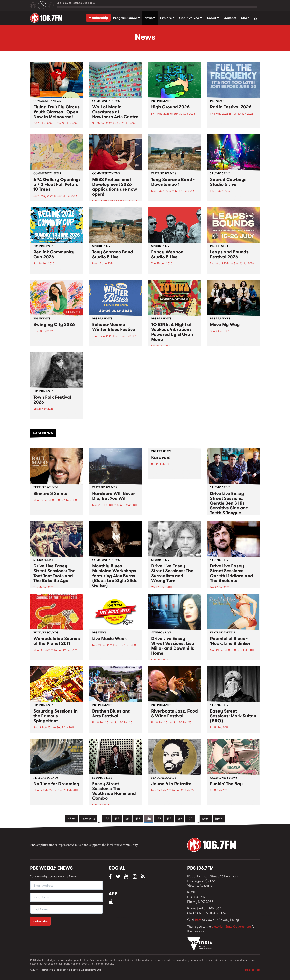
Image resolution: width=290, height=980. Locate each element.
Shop (245, 18)
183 (117, 819)
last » (219, 819)
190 (190, 819)
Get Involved (191, 18)
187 (159, 819)
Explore (167, 18)
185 (138, 819)
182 (107, 819)
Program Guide (126, 18)
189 (180, 819)
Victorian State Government (231, 927)
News (150, 18)
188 (169, 819)
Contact (230, 18)
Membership (98, 18)
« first (71, 819)
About (213, 18)
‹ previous (88, 819)
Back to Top (253, 970)
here (198, 920)
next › (206, 819)
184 (128, 819)
